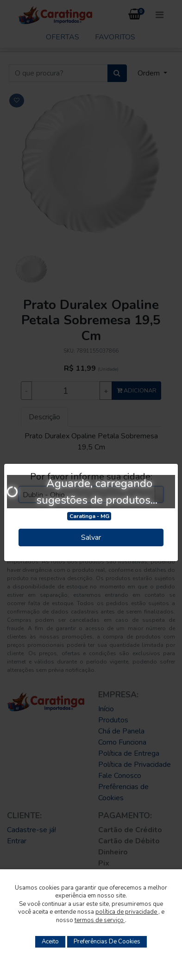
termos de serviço (100, 920)
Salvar (91, 537)
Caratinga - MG (89, 516)
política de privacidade (127, 912)
